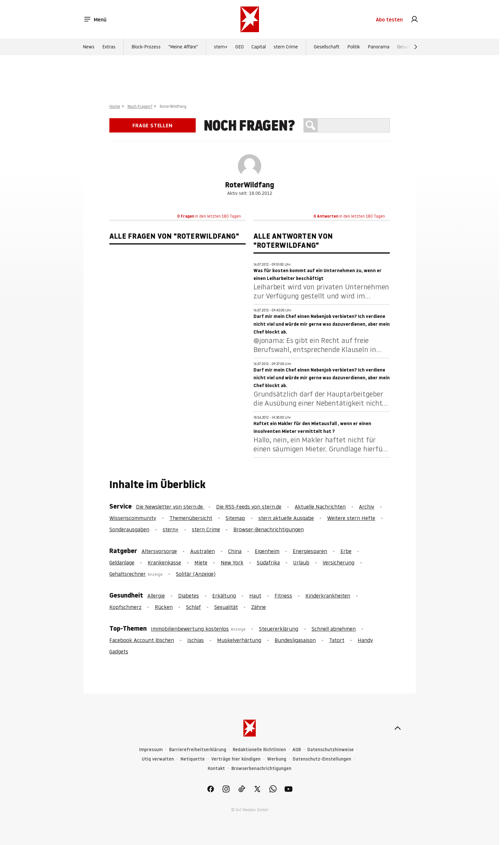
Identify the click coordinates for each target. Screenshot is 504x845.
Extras (109, 47)
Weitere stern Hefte (351, 518)
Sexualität (226, 607)
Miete (201, 562)
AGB (297, 750)
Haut (255, 596)
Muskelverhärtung (239, 640)
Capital (259, 47)
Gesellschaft (327, 47)
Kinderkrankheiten (328, 596)
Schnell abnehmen (334, 629)
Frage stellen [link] (152, 125)
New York (232, 562)
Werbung (277, 759)
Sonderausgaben (129, 529)
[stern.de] (250, 19)
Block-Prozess (146, 47)
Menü (95, 19)
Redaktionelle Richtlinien (259, 750)
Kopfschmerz (125, 607)
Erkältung (224, 596)
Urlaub (301, 562)
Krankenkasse (164, 562)
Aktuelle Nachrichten (320, 507)
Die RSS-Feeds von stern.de (249, 507)
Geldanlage (122, 562)
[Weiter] (416, 47)
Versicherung (338, 562)
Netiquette (193, 759)
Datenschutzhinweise (331, 750)
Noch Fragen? (140, 106)
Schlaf (193, 607)
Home (115, 106)
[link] (414, 19)
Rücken (164, 607)
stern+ (221, 47)
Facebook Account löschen (142, 640)
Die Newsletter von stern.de (170, 507)
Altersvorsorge (159, 551)
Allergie (156, 596)
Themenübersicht (191, 518)
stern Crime (286, 47)
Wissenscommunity (133, 518)
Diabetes (189, 596)
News (89, 47)
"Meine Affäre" (183, 47)
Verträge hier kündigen (236, 759)
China (235, 551)
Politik (354, 47)
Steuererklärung (279, 629)
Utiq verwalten (158, 759)
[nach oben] (398, 728)
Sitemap (235, 518)
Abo (389, 19)
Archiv (367, 507)
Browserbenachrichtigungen (261, 769)
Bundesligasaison (295, 640)
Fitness (283, 596)
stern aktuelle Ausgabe (286, 518)
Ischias (196, 640)
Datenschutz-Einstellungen (322, 759)
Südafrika (268, 562)
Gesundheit (409, 47)
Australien (203, 551)
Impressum (151, 750)
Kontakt (216, 769)
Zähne (258, 607)
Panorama (379, 47)
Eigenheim (267, 551)
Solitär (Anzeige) (196, 574)
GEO (240, 47)
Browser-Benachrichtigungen (269, 529)
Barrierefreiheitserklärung (198, 750)
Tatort (337, 640)
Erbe (346, 551)
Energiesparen (310, 551)
